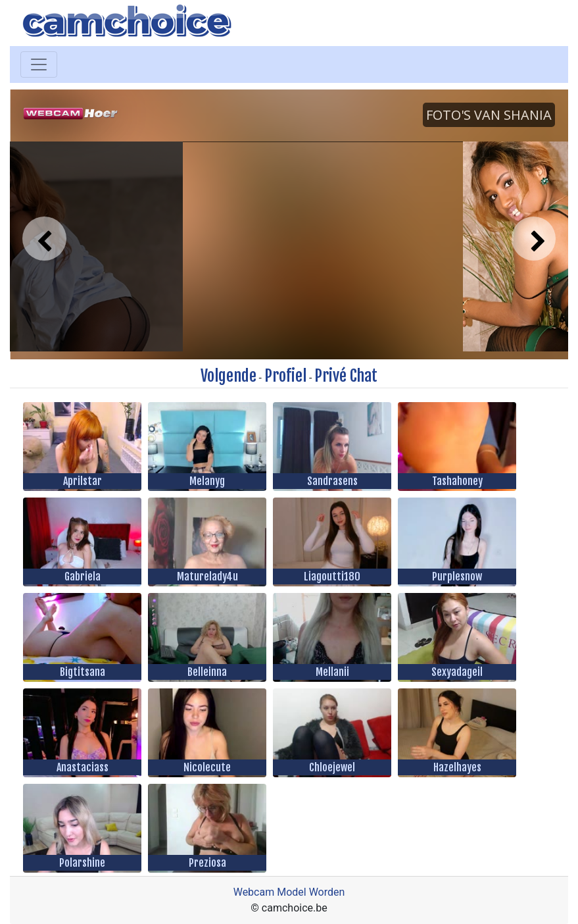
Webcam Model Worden (289, 892)
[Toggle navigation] (39, 64)
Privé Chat (346, 376)
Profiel (285, 376)
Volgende (229, 376)
